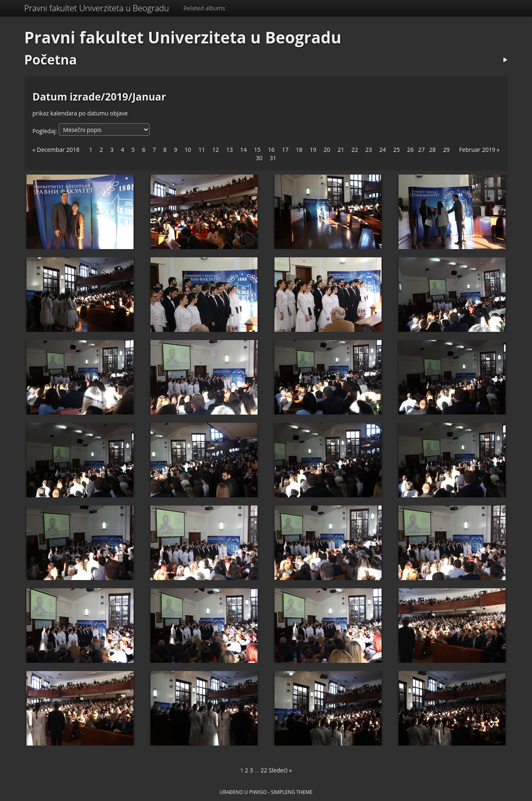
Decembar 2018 (58, 150)
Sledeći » (280, 770)
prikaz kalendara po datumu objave (80, 113)
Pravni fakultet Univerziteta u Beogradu (97, 8)
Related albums (204, 8)
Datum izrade (67, 97)
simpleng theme (292, 792)
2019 (117, 97)
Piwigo (258, 792)
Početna (51, 59)
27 (421, 150)
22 (264, 770)
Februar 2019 (477, 150)
